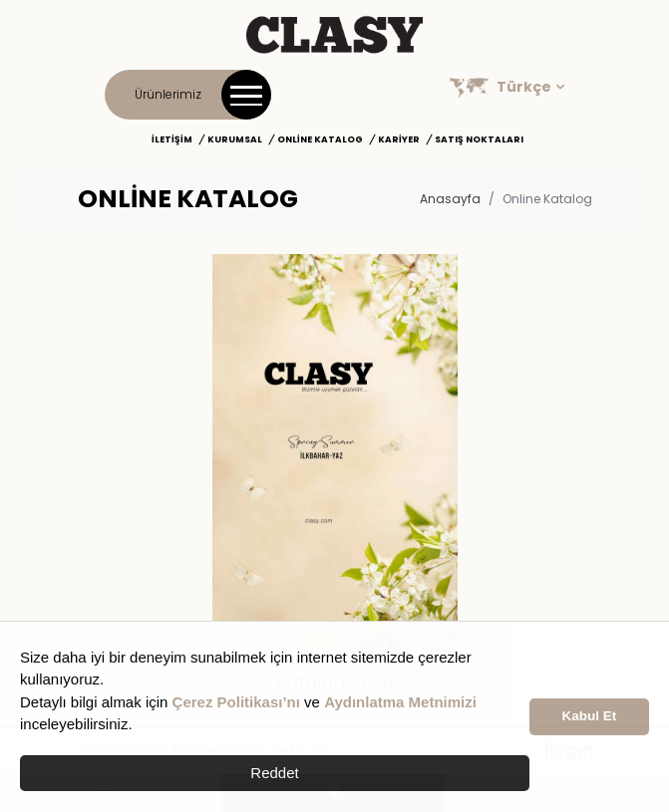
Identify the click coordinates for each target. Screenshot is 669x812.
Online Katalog (320, 139)
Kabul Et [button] (590, 716)
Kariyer (399, 139)
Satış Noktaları (479, 139)
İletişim (172, 139)
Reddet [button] (274, 773)
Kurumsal (235, 139)
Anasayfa (450, 199)
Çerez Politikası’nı (236, 702)
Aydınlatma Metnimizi (400, 702)
